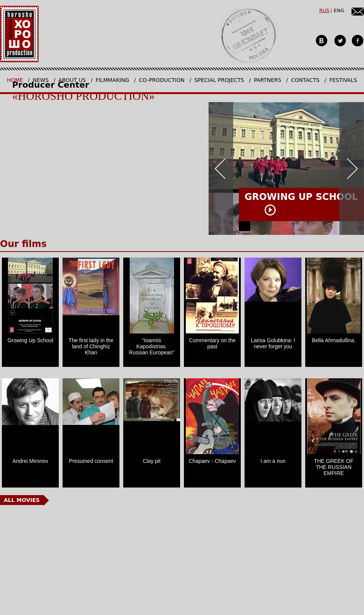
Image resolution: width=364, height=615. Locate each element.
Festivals (343, 80)
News (41, 80)
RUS (324, 10)
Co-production (162, 80)
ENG (339, 10)
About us (72, 80)
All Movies (22, 500)
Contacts (305, 80)
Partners (267, 80)
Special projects (219, 80)
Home (15, 80)
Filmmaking (112, 80)
